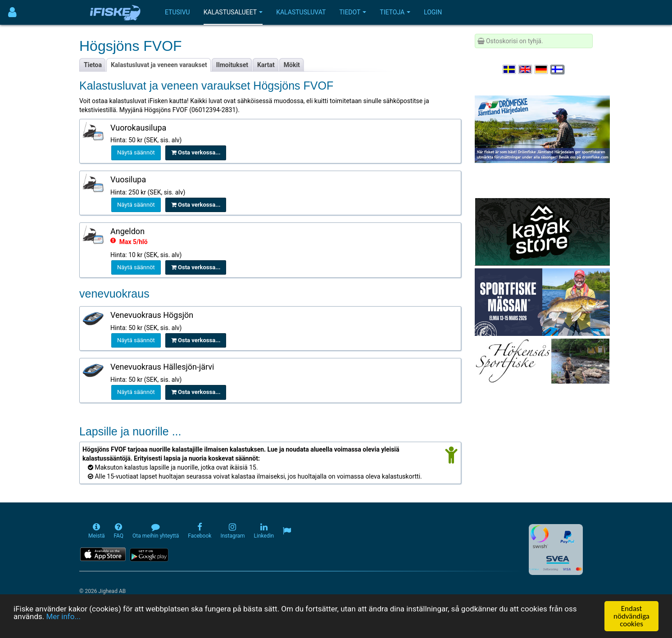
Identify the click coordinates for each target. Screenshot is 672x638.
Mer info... (63, 617)
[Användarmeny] (12, 12)
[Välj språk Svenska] (510, 69)
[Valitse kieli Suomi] (558, 69)
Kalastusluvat (301, 12)
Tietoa (93, 65)
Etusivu (177, 12)
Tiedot (353, 12)
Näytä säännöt (136, 152)
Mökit (292, 65)
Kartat (266, 65)
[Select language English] (526, 69)
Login (433, 12)
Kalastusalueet (233, 12)
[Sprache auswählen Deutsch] (542, 69)
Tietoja (395, 12)
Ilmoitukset (232, 65)
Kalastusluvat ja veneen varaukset (159, 65)
